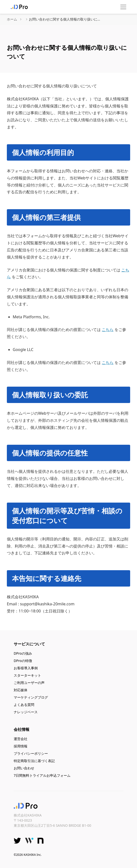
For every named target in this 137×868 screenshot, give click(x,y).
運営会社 (21, 739)
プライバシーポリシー (31, 753)
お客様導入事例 (26, 668)
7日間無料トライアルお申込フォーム (42, 775)
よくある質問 (24, 705)
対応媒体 (21, 690)
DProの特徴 (23, 661)
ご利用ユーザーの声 (29, 683)
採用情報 (21, 746)
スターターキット (27, 675)
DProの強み (23, 653)
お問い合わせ (24, 768)
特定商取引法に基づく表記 (34, 761)
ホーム (12, 19)
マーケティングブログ (31, 697)
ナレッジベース (26, 712)
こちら (108, 330)
